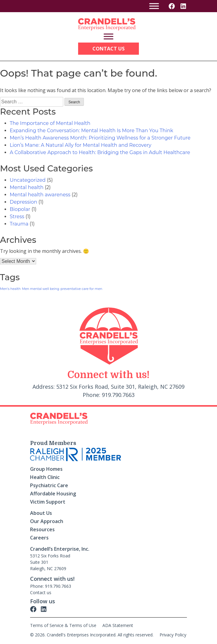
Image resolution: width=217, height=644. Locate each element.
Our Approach (47, 521)
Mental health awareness (40, 195)
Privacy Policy (173, 635)
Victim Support (48, 502)
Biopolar (20, 209)
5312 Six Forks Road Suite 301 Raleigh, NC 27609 (50, 562)
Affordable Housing (53, 494)
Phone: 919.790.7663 (51, 586)
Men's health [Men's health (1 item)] (10, 289)
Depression (23, 202)
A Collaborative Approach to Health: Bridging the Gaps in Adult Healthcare (100, 152)
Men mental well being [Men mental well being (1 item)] (41, 289)
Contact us (41, 592)
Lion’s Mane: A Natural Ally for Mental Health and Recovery (81, 145)
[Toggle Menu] (154, 6)
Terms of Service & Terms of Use (63, 625)
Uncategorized (28, 180)
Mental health (27, 187)
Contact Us (108, 49)
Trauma (19, 224)
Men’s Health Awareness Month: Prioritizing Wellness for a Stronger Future (100, 138)
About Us (41, 513)
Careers (39, 538)
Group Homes (46, 469)
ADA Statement (118, 625)
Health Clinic (45, 477)
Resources (42, 529)
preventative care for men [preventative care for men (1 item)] (81, 289)
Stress (17, 217)
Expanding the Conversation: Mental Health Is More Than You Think (91, 131)
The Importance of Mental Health (50, 123)
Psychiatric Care (49, 485)
